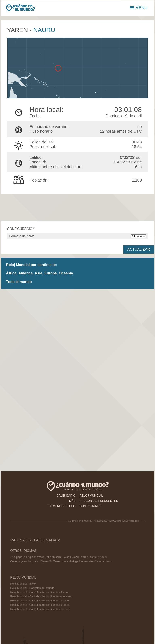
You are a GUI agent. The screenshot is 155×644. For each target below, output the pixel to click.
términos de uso (62, 506)
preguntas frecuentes (99, 501)
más (72, 501)
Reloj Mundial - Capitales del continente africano (40, 592)
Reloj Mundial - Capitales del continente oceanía (40, 609)
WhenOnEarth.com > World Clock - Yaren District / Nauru (72, 557)
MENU (139, 8)
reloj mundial (91, 496)
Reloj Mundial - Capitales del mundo (32, 588)
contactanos (90, 506)
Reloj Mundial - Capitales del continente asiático (39, 601)
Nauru (44, 30)
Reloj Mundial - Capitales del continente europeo (40, 605)
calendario (66, 496)
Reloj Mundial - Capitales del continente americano (41, 596)
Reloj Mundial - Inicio (23, 584)
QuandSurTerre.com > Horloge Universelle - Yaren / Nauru (76, 561)
